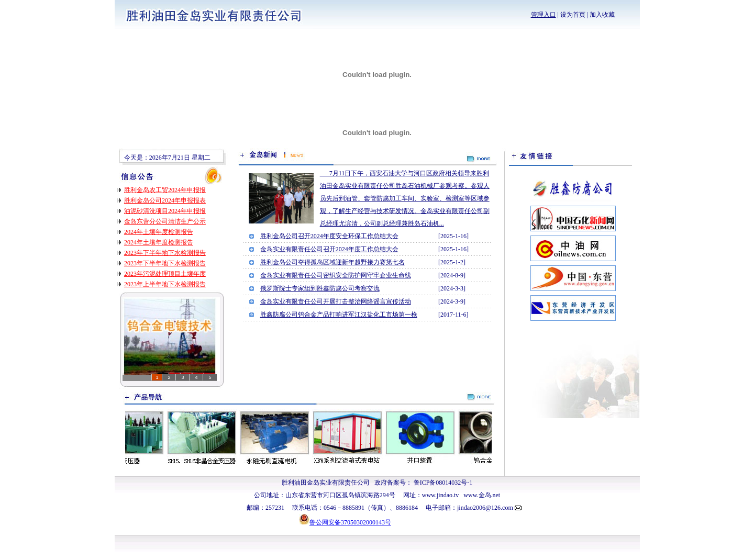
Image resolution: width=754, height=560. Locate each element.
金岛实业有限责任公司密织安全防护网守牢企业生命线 (336, 275)
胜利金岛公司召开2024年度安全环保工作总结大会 (329, 236)
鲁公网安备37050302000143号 (350, 522)
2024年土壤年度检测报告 (159, 232)
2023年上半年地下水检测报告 (165, 284)
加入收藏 (602, 15)
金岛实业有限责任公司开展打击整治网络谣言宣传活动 (336, 301)
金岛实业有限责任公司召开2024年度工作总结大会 (329, 249)
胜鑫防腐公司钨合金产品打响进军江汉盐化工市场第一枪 (339, 315)
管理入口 (544, 15)
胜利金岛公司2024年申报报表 (165, 200)
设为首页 (573, 15)
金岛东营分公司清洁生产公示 (165, 221)
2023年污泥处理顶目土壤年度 (165, 274)
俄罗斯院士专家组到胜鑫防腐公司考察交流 (320, 288)
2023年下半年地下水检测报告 (165, 253)
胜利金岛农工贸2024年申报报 (165, 190)
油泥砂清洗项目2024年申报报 (165, 211)
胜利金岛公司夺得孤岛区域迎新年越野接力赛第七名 (332, 262)
